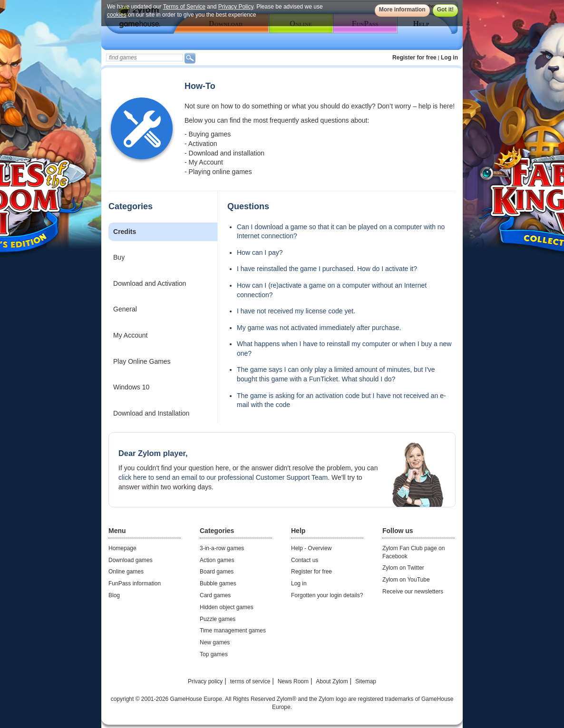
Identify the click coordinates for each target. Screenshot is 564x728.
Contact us (305, 560)
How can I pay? (260, 252)
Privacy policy (205, 681)
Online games (126, 572)
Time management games (233, 631)
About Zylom (332, 681)
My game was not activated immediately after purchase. (319, 328)
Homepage (122, 548)
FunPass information (135, 583)
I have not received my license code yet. (296, 311)
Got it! (445, 10)
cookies (117, 15)
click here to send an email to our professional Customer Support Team (223, 477)
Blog (114, 595)
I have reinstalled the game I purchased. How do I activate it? (327, 269)
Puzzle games (218, 619)
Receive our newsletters (413, 592)
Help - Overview (311, 548)
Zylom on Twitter (403, 568)
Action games (217, 560)
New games (215, 642)
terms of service (250, 681)
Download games (131, 560)
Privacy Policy (236, 7)
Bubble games (218, 583)
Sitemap (366, 681)
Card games (215, 595)
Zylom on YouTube (406, 580)
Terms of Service (184, 7)
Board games (217, 572)
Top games (214, 654)
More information (402, 10)
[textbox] (145, 58)
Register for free (414, 58)
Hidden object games (227, 607)
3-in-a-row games (222, 548)
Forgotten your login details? (327, 595)
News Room (293, 681)
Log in (449, 58)
